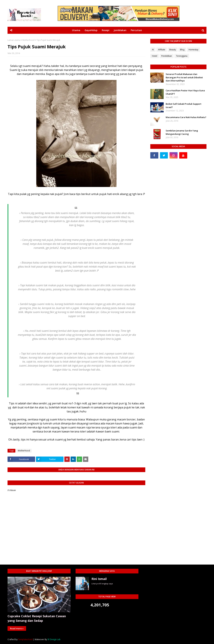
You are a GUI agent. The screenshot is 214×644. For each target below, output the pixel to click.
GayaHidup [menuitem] (91, 30)
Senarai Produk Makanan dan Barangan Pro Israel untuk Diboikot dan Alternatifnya (184, 77)
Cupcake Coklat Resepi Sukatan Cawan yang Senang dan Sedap (37, 618)
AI (153, 50)
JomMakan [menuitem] (120, 30)
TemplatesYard (25, 639)
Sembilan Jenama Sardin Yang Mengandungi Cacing (182, 132)
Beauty (173, 50)
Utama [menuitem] (76, 30)
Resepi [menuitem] (106, 30)
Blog (182, 50)
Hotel (155, 56)
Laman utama (14, 40)
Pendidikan (167, 56)
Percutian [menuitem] (136, 30)
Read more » (17, 628)
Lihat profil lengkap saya (102, 584)
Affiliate (162, 50)
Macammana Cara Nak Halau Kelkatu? (186, 117)
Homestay (193, 50)
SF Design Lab (54, 639)
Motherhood (28, 40)
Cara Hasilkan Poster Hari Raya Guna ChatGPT (185, 92)
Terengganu (182, 56)
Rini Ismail (99, 579)
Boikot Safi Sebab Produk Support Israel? (183, 106)
